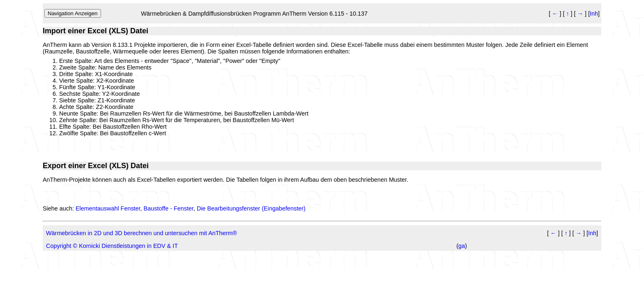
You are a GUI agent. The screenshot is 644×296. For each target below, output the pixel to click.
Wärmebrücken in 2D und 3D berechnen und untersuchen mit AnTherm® (141, 233)
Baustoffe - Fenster (169, 208)
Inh (594, 14)
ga (462, 246)
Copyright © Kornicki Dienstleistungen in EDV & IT (112, 246)
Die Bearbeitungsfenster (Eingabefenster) (251, 208)
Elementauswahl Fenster (108, 208)
